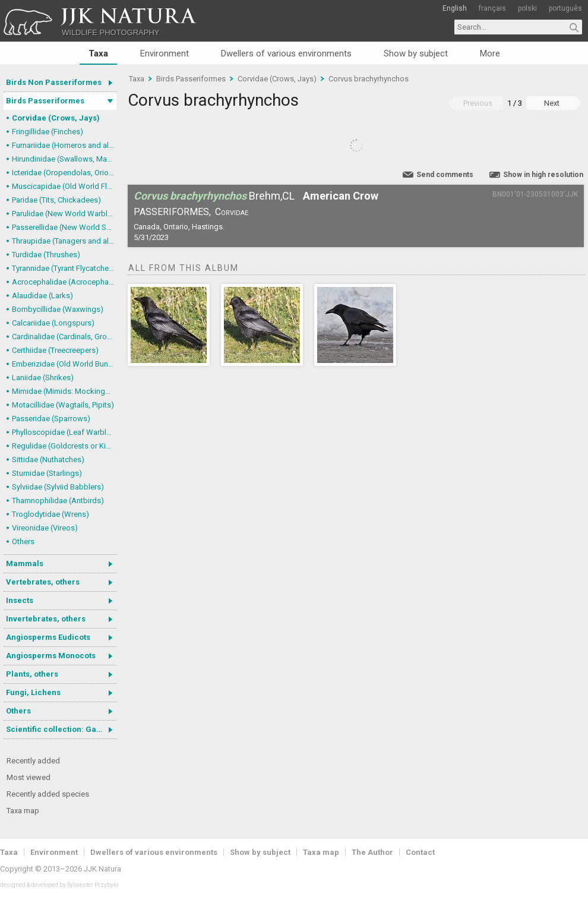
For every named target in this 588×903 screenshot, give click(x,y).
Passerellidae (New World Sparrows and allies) (64, 227)
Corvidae (232, 212)
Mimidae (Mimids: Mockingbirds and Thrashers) (64, 391)
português (565, 8)
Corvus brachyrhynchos (369, 79)
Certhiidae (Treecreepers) (55, 350)
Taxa (98, 53)
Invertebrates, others (46, 619)
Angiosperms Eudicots (48, 637)
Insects (20, 600)
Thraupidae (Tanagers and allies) (64, 241)
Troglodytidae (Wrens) (50, 514)
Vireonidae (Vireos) (45, 528)
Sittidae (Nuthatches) (48, 460)
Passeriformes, (172, 212)
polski (527, 8)
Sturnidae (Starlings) (47, 473)
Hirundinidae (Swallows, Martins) (64, 159)
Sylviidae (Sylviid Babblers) (58, 487)
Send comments (445, 175)
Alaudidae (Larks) (42, 296)
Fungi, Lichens (33, 692)
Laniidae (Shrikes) (43, 378)
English (455, 8)
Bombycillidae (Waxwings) (58, 309)
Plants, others (32, 674)
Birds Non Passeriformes (54, 82)
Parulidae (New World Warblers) (64, 214)
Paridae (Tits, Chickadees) (56, 200)
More (490, 53)
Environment (165, 53)
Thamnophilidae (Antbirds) (58, 501)
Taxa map (23, 811)
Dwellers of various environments (286, 53)
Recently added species (48, 794)
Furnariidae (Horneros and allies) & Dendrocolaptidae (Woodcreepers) (64, 145)
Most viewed (29, 777)
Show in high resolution (543, 175)
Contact (420, 852)
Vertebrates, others (43, 582)
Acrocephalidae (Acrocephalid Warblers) (64, 282)
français (492, 8)
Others (23, 542)
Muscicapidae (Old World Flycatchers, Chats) (64, 186)
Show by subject (416, 53)
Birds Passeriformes (45, 101)
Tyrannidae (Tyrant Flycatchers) (64, 268)
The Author (372, 852)
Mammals (25, 563)
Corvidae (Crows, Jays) (56, 118)
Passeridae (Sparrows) (51, 419)
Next (552, 103)
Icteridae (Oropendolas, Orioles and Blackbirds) (64, 173)
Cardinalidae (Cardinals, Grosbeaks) (64, 337)
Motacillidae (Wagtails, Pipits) (63, 405)
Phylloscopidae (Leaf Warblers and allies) (64, 432)
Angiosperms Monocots (51, 656)
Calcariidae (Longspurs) (53, 323)
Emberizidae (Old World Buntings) (64, 364)
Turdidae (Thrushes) (46, 255)
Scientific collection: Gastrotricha (61, 729)
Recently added (33, 761)
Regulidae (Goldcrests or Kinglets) (64, 446)
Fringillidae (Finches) (48, 132)
